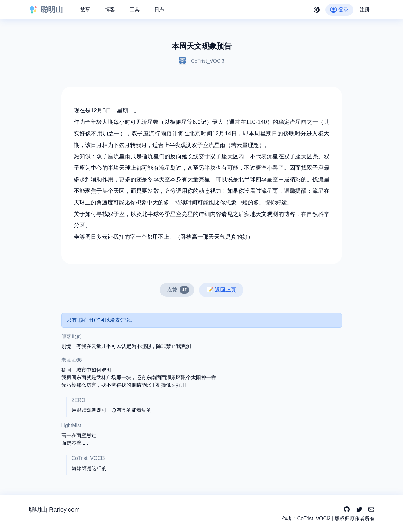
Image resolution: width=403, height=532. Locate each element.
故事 (85, 10)
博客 (110, 10)
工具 (135, 10)
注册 (365, 10)
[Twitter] (359, 510)
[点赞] (177, 290)
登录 (339, 10)
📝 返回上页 (221, 290)
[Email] (371, 510)
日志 (159, 10)
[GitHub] (347, 510)
